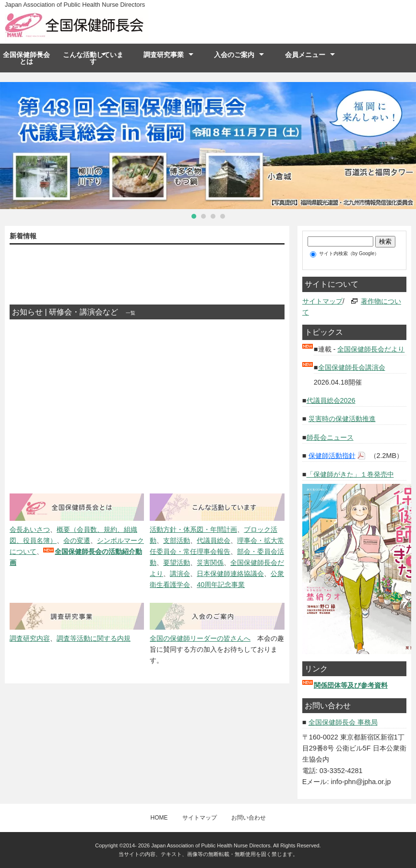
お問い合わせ (249, 818)
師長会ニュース (330, 437)
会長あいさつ (30, 529)
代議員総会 (214, 540)
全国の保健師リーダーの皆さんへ (200, 638)
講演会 (180, 574)
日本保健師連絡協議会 (230, 574)
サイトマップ (322, 301)
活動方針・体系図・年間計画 (193, 529)
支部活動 (177, 540)
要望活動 (177, 563)
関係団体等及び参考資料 (351, 685)
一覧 (131, 313)
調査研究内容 (30, 638)
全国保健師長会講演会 (352, 367)
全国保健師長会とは (26, 58)
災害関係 (210, 563)
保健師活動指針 (332, 456)
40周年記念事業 (221, 585)
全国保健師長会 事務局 (343, 722)
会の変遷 (77, 540)
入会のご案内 (234, 55)
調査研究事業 (164, 55)
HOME (159, 818)
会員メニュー (305, 55)
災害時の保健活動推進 (342, 419)
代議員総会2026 (331, 400)
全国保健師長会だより (371, 349)
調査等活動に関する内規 (94, 638)
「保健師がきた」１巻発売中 (350, 474)
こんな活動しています (93, 58)
